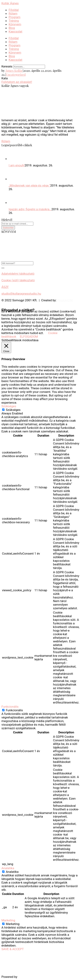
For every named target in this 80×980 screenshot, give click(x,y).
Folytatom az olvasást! (17, 82)
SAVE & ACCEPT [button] (13, 949)
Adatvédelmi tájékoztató (18, 274)
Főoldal (14, 10)
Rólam (13, 13)
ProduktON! (65, 300)
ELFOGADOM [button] (29, 337)
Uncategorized (16, 74)
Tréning (14, 21)
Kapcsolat (15, 31)
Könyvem (15, 24)
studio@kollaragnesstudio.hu (21, 294)
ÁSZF (5, 287)
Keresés (7, 66)
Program (15, 17)
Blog (12, 28)
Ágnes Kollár (14, 71)
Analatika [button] (8, 868)
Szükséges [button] (9, 406)
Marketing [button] (8, 920)
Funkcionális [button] (10, 707)
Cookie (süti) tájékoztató (18, 280)
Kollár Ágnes (10, 3)
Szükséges (13, 410)
